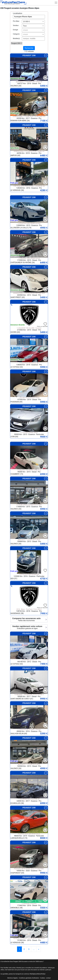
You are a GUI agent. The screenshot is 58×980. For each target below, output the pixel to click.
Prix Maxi (16, 21)
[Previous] (39, 949)
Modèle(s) (16, 39)
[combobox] (33, 22)
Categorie (16, 34)
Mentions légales (13, 978)
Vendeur (16, 25)
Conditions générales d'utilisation (29, 978)
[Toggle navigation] (56, 3)
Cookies (43, 978)
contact (48, 978)
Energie (16, 30)
